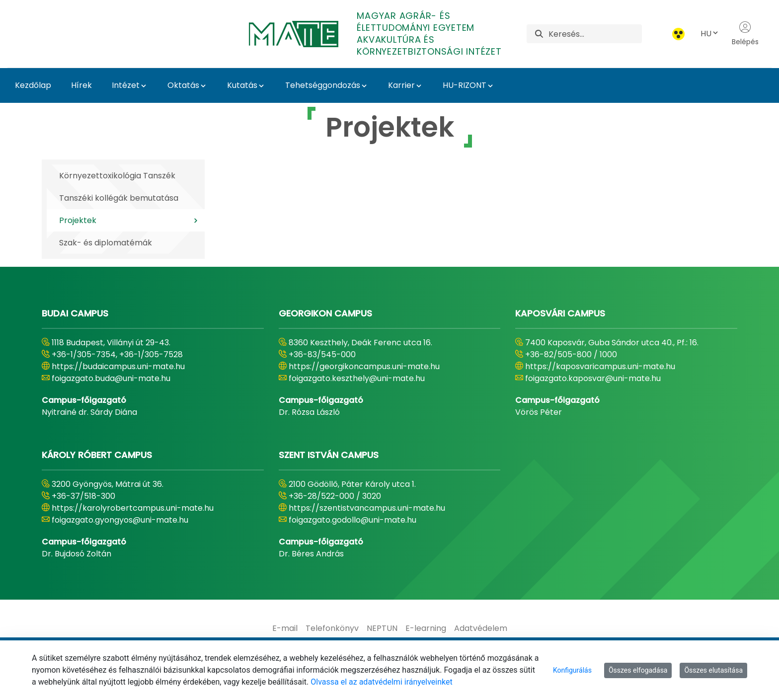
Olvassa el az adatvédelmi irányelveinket (381, 682)
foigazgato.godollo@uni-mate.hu (352, 520)
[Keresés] (595, 34)
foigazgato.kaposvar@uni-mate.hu (593, 378)
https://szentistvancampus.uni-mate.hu (367, 508)
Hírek (81, 85)
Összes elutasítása (713, 670)
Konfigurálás (572, 670)
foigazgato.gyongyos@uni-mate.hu (120, 520)
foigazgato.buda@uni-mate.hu (111, 378)
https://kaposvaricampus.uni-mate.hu (600, 366)
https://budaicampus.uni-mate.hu (118, 366)
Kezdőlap (33, 85)
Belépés (745, 34)
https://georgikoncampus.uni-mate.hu (364, 366)
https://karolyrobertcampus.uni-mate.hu (133, 508)
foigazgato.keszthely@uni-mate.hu (357, 378)
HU (710, 34)
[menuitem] (285, 628)
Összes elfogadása (638, 670)
